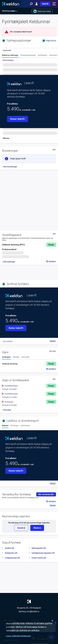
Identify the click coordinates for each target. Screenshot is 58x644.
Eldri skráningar (8, 262)
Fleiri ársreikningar (10, 167)
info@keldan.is (33, 612)
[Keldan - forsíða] (11, 4)
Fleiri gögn (7, 410)
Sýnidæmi (51, 261)
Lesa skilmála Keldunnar (19, 636)
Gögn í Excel (49, 40)
